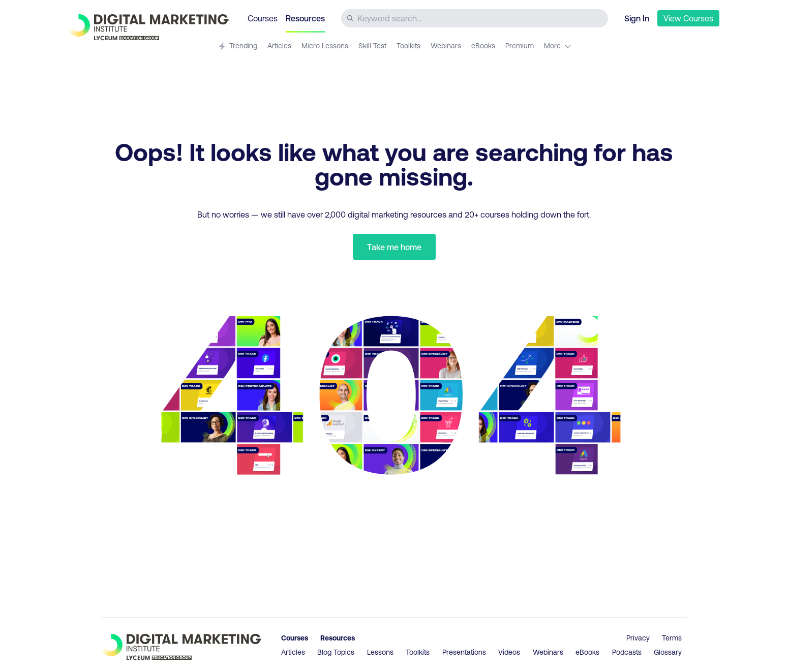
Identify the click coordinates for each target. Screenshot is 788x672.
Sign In (637, 18)
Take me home (394, 247)
